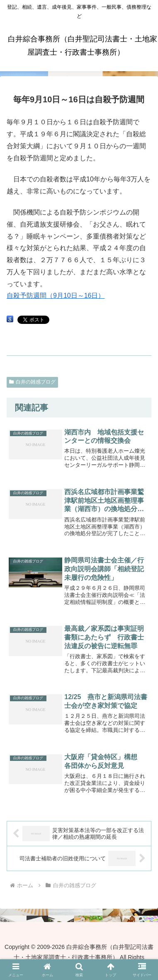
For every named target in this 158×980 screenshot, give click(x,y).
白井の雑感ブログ (32, 382)
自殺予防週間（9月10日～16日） (56, 296)
